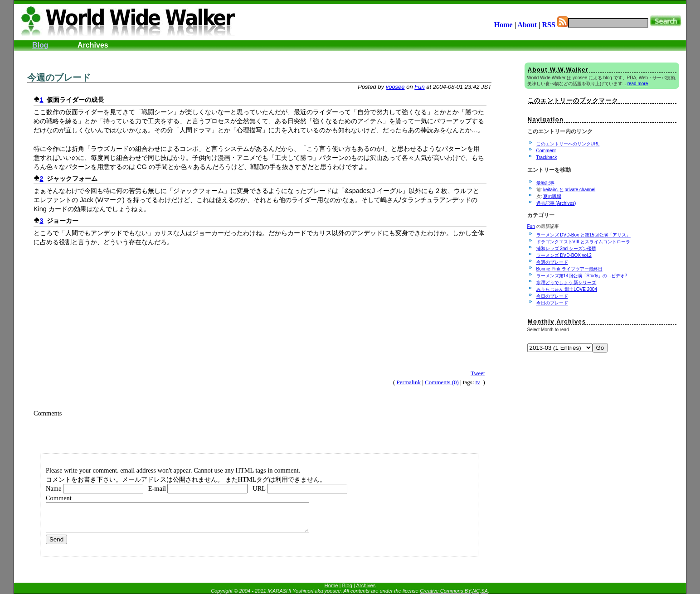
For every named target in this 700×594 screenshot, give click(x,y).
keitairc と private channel (569, 190)
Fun (419, 87)
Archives (93, 45)
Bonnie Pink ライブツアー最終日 (569, 269)
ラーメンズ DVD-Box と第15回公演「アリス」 (583, 235)
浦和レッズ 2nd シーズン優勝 (566, 249)
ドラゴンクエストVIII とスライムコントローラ (583, 242)
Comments (48, 413)
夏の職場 (552, 196)
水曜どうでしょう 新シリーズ (566, 283)
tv (478, 382)
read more (638, 84)
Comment (546, 151)
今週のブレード (59, 77)
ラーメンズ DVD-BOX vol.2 (564, 255)
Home (503, 25)
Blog (40, 45)
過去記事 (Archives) (556, 203)
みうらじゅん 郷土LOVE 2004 (567, 289)
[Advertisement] (127, 55)
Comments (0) (442, 382)
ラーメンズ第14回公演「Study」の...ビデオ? (582, 276)
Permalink (409, 382)
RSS (555, 25)
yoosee (395, 87)
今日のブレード (552, 296)
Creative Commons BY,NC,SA (454, 591)
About (527, 25)
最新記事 (545, 183)
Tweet (478, 373)
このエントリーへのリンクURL (568, 144)
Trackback (547, 157)
